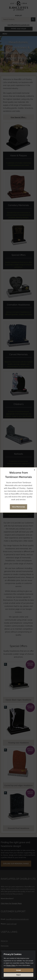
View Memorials (18, 507)
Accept (18, 970)
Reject (18, 975)
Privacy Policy (11, 965)
